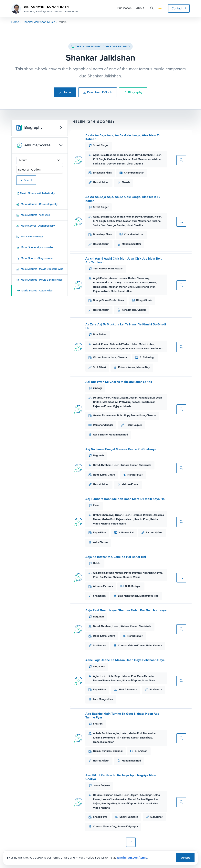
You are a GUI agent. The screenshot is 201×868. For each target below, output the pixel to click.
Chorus (142, 310)
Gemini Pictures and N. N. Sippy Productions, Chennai (125, 415)
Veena (137, 577)
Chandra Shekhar (124, 155)
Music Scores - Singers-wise (35, 258)
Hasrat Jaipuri (101, 182)
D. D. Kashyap (133, 586)
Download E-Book (98, 92)
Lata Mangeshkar (128, 596)
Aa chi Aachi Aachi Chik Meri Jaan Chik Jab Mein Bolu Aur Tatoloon (124, 260)
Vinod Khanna (101, 524)
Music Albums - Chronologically (37, 204)
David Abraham (144, 155)
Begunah (98, 455)
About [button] (140, 8)
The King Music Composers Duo (100, 46)
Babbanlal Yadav (120, 344)
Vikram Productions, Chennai (110, 357)
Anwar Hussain (118, 278)
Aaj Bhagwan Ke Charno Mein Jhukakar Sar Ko (119, 382)
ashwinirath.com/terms (132, 858)
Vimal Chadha (135, 164)
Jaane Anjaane (102, 785)
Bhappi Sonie (144, 300)
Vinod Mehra (118, 524)
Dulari (119, 515)
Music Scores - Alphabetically (36, 226)
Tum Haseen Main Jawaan (108, 269)
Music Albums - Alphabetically (36, 193)
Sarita (96, 164)
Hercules (137, 515)
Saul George (108, 164)
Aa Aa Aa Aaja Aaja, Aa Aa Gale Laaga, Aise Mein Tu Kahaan (123, 137)
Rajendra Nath (102, 291)
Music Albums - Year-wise (33, 215)
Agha (96, 155)
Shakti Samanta (128, 689)
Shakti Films (100, 817)
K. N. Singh (99, 159)
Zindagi (97, 388)
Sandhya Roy (109, 803)
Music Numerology (30, 237)
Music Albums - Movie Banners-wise (39, 280)
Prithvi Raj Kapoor (130, 402)
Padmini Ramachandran (107, 349)
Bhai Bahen (100, 334)
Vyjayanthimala (122, 406)
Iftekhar (113, 287)
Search (26, 180)
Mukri (142, 344)
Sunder (121, 164)
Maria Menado (145, 676)
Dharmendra (130, 282)
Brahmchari (100, 282)
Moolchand (142, 287)
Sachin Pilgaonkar (147, 799)
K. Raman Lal (126, 532)
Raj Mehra (106, 577)
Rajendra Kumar (102, 406)
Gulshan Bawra (112, 795)
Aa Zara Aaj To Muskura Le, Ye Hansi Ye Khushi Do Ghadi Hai (126, 326)
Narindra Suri (135, 475)
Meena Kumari (115, 573)
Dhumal (143, 282)
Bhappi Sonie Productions (108, 300)
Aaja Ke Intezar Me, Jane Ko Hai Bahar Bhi (116, 557)
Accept (185, 858)
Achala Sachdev (102, 733)
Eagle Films (100, 532)
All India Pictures (103, 586)
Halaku (97, 563)
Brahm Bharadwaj (139, 278)
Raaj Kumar (148, 402)
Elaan (96, 505)
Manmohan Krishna (149, 159)
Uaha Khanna (154, 645)
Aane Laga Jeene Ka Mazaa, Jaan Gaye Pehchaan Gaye (125, 660)
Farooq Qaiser (154, 532)
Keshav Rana (115, 159)
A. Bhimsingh (148, 357)
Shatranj (98, 724)
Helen (158, 155)
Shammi (117, 577)
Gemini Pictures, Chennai (108, 751)
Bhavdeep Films (102, 173)
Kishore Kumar (127, 367)
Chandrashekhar (134, 173)
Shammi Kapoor (132, 680)
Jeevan (133, 398)
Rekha (154, 519)
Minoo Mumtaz (133, 573)
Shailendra (99, 596)
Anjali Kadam (101, 278)
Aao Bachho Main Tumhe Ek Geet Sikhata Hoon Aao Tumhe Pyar (122, 716)
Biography (133, 92)
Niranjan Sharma (153, 573)
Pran (153, 287)
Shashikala (145, 465)
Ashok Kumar (101, 344)
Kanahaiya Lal (147, 398)
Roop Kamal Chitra (104, 475)
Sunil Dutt (157, 349)
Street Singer (101, 145)
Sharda (126, 182)
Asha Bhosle (129, 310)
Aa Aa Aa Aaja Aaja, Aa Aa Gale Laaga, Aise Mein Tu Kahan (123, 199)
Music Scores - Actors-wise (35, 291)
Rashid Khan (142, 519)
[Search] (152, 8)
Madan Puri (130, 159)
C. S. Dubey (115, 282)
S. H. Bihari (99, 367)
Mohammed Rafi (131, 244)
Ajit (95, 573)
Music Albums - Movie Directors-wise (40, 269)
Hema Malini (100, 287)
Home (15, 22)
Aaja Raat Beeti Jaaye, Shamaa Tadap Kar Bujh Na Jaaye (126, 610)
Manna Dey (143, 367)
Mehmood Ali (110, 402)
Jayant (124, 398)
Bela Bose (106, 155)
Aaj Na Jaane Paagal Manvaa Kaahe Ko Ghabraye (121, 449)
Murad (132, 799)
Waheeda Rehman (104, 742)
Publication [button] (124, 8)
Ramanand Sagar (103, 425)
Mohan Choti (127, 287)
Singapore (99, 666)
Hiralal (115, 398)
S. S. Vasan (141, 751)
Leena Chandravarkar (114, 799)
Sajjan (97, 803)
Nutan (150, 344)
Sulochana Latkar (122, 291)
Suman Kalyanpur (128, 826)
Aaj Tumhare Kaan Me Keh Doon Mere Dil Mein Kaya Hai (125, 499)
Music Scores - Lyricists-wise (35, 247)
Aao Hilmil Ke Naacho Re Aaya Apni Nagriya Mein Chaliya (121, 777)
